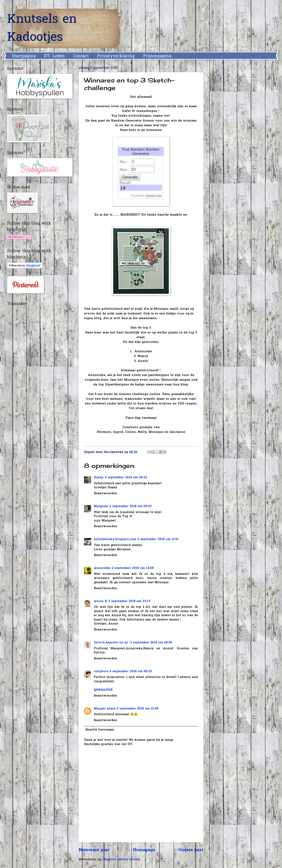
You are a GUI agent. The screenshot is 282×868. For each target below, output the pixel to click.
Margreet (101, 506)
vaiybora (101, 672)
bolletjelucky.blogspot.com (115, 539)
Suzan (99, 478)
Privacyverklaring (116, 56)
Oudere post (191, 850)
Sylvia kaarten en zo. (111, 643)
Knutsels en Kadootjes (42, 29)
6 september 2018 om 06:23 (131, 672)
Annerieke (102, 568)
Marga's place (105, 709)
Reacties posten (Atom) (121, 860)
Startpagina (24, 56)
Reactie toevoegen (100, 730)
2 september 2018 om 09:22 (126, 478)
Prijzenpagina (157, 56)
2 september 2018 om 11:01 (158, 539)
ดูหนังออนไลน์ (103, 690)
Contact (81, 56)
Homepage (144, 850)
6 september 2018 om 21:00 (138, 709)
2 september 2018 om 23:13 (129, 601)
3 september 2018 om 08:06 (151, 643)
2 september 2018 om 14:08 (133, 568)
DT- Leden (54, 56)
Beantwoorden (106, 494)
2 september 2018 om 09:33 (130, 506)
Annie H (100, 601)
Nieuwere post (94, 850)
